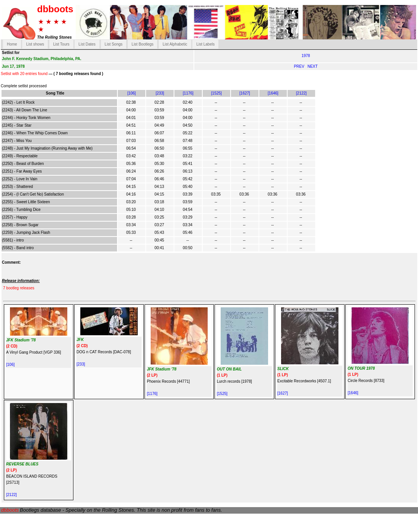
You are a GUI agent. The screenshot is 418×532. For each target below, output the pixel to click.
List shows (35, 44)
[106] (132, 93)
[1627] (245, 93)
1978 (306, 56)
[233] (160, 93)
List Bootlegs (142, 44)
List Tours (61, 44)
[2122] (301, 93)
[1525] (216, 93)
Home (12, 44)
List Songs (114, 44)
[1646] (273, 93)
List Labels (205, 44)
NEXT (313, 66)
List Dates (87, 44)
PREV (299, 66)
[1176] (188, 93)
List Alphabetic (175, 44)
